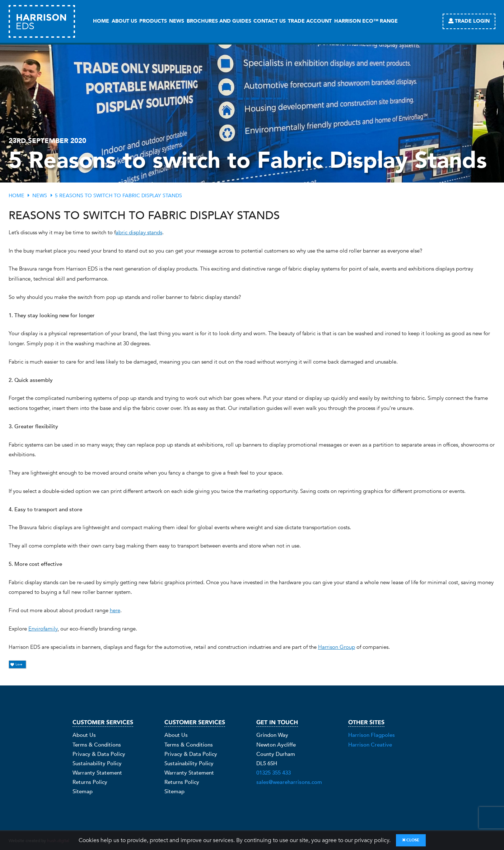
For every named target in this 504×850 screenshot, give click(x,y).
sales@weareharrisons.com (289, 783)
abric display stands (139, 233)
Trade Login (469, 21)
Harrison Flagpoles (372, 736)
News (40, 196)
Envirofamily (43, 629)
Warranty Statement (97, 773)
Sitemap (83, 792)
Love (17, 664)
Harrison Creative (370, 745)
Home (17, 196)
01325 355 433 (274, 773)
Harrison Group (337, 647)
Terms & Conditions (97, 745)
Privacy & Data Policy (99, 754)
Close (411, 840)
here (115, 611)
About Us (84, 736)
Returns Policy (90, 783)
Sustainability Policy (97, 764)
